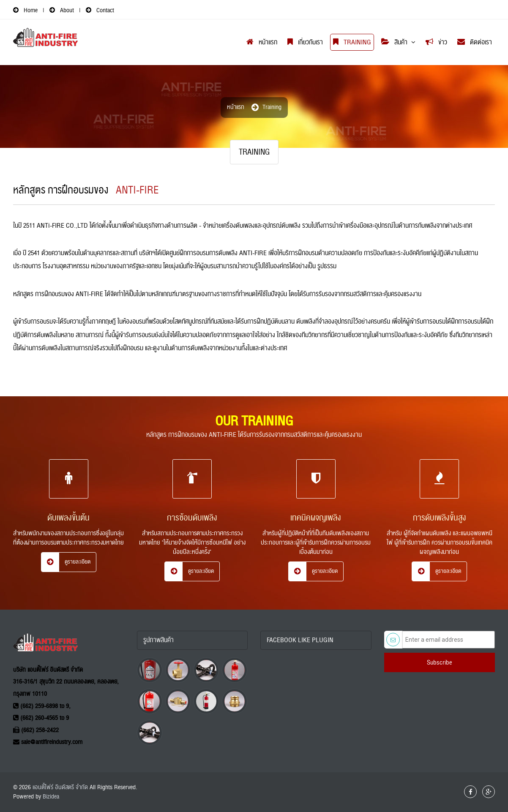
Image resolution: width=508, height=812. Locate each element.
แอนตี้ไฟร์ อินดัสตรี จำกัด (60, 787)
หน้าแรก (262, 42)
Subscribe (440, 662)
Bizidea (51, 797)
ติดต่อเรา (475, 42)
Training (352, 42)
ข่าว (436, 42)
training (272, 107)
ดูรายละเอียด (66, 560)
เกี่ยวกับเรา (305, 42)
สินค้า (394, 42)
